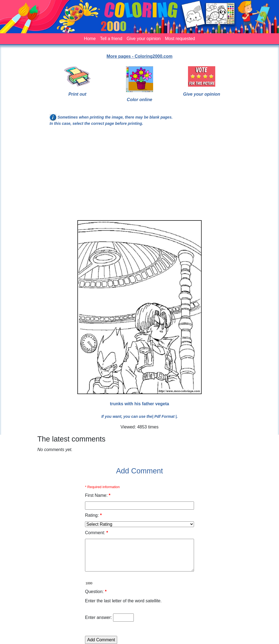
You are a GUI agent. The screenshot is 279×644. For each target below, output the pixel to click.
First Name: (98, 495)
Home (90, 39)
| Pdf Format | (165, 416)
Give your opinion (144, 39)
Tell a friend (111, 39)
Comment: (96, 533)
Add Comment (139, 471)
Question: (96, 592)
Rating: (93, 515)
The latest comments (71, 439)
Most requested (180, 39)
